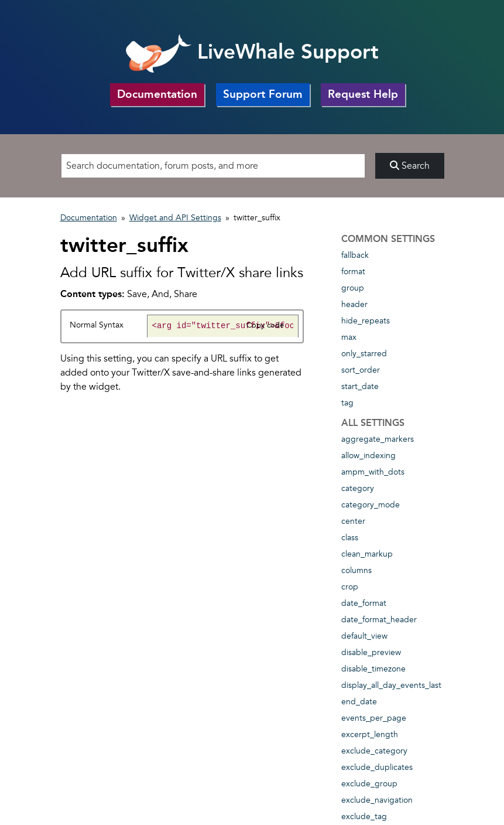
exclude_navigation (377, 800)
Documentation (157, 94)
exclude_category (374, 751)
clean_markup (367, 554)
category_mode (371, 505)
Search (410, 166)
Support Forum (263, 94)
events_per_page (374, 718)
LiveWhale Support (252, 52)
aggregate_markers (378, 439)
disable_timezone (373, 669)
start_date (360, 386)
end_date (359, 702)
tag (347, 403)
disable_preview (371, 652)
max (349, 337)
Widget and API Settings (175, 218)
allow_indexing (368, 456)
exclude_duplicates (377, 767)
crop (350, 587)
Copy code (265, 325)
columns (356, 570)
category (358, 488)
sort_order (361, 370)
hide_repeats (366, 321)
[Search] (213, 166)
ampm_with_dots (373, 472)
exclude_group (369, 784)
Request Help (363, 94)
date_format (364, 603)
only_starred (364, 354)
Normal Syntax (97, 325)
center (353, 521)
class (350, 538)
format (353, 272)
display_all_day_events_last (391, 685)
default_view (364, 636)
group (353, 288)
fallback (355, 255)
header (354, 304)
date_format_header (379, 620)
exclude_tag (364, 817)
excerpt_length (370, 734)
